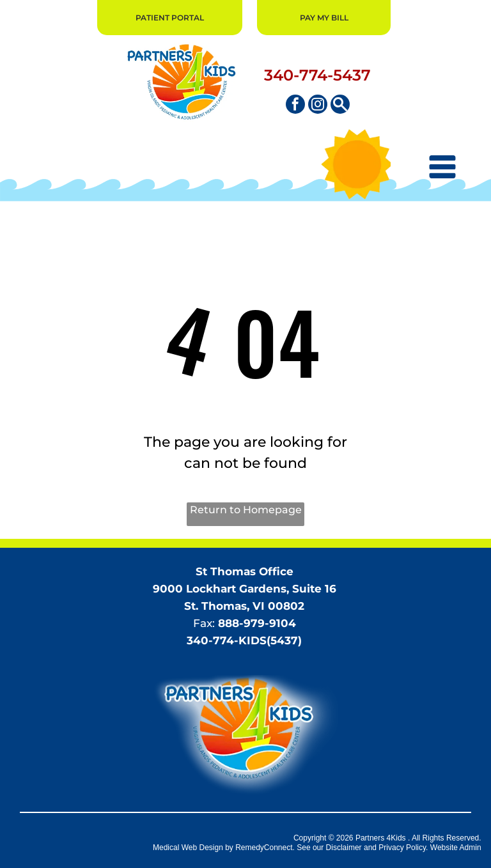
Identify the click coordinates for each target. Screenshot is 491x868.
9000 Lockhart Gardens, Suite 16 (245, 589)
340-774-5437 (317, 75)
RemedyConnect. (265, 848)
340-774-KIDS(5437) (244, 640)
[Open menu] (442, 167)
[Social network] (340, 106)
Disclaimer (344, 848)
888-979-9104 (257, 623)
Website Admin (456, 848)
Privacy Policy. (403, 848)
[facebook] (295, 106)
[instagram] (318, 106)
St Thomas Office (245, 571)
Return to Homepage (246, 510)
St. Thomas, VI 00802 (244, 606)
